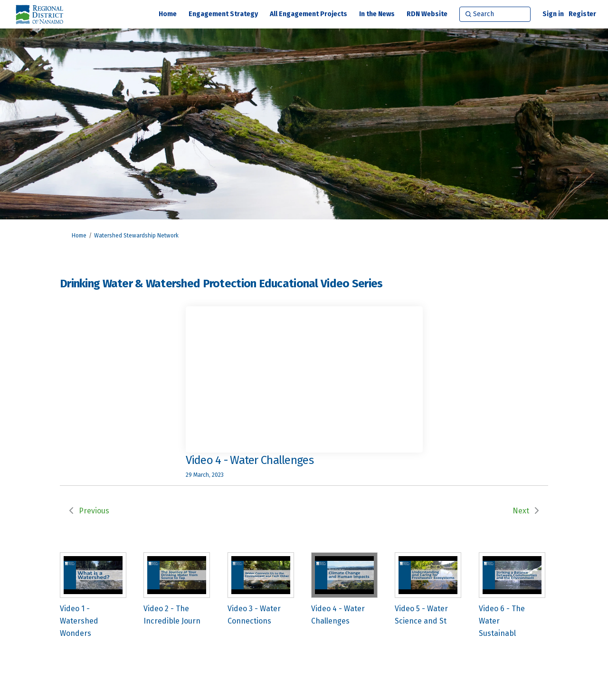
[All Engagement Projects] (309, 14)
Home (79, 236)
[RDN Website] (427, 14)
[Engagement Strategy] (223, 14)
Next (521, 511)
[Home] (168, 14)
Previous (94, 511)
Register (582, 14)
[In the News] (377, 14)
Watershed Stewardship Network (136, 236)
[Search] (495, 14)
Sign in (553, 14)
